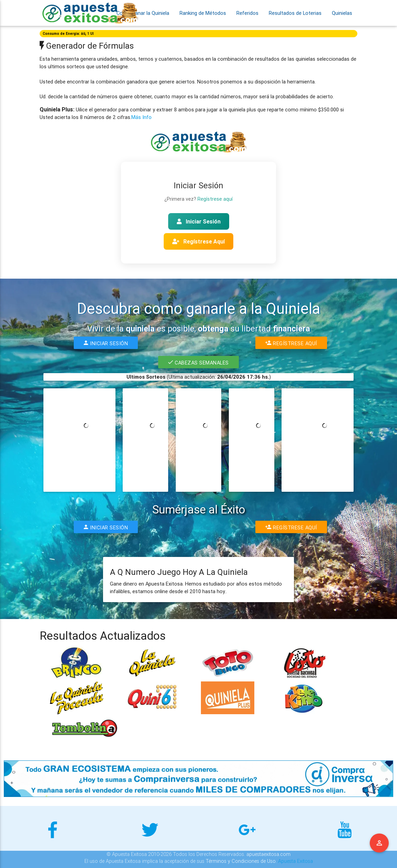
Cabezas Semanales (198, 362)
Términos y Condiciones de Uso (241, 861)
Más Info (141, 117)
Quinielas (342, 13)
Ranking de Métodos (203, 13)
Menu (379, 843)
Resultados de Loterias (295, 13)
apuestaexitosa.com (268, 854)
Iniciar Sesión (199, 221)
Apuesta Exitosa (296, 861)
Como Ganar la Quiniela (143, 13)
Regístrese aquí (215, 199)
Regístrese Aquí (198, 241)
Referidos (247, 13)
